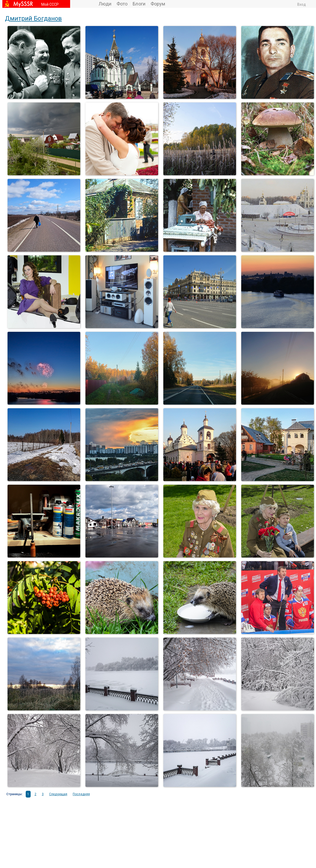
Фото (122, 4)
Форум (158, 4)
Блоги (139, 4)
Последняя (81, 794)
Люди (105, 4)
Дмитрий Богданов (33, 18)
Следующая (58, 794)
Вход (302, 4)
